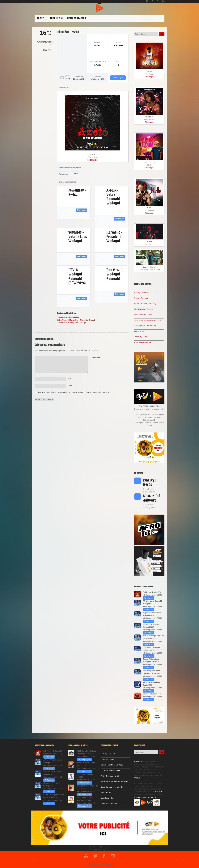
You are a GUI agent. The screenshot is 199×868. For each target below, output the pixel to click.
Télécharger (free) (84, 760)
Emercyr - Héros (151, 482)
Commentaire (95, 357)
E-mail (71, 385)
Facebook (145, 797)
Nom (70, 378)
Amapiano (63, 174)
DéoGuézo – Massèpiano (69, 317)
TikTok (153, 797)
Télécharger (118, 78)
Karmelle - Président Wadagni (114, 237)
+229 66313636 (156, 792)
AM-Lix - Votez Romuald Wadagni (113, 197)
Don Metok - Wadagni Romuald (116, 274)
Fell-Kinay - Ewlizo (77, 193)
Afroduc (137, 778)
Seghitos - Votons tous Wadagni (78, 237)
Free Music (56, 18)
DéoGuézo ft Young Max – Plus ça (72, 323)
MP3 (76, 174)
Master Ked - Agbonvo (153, 498)
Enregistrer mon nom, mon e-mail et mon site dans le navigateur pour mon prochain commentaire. (74, 392)
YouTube (137, 797)
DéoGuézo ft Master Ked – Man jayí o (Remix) (77, 320)
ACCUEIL (41, 18)
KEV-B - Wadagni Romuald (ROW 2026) (77, 276)
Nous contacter (76, 18)
